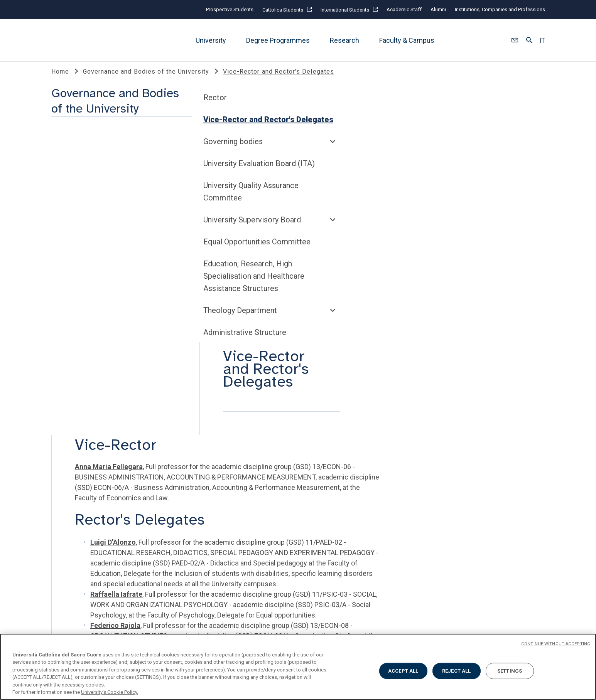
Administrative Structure (97, 399)
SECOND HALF (435, 454)
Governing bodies (85, 209)
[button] (515, 40)
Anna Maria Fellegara (257, 205)
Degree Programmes (278, 40)
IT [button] (542, 40)
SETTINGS (510, 671)
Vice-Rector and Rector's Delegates (120, 187)
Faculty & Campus (407, 40)
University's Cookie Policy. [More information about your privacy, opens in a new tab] (110, 692)
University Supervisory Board (104, 287)
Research (344, 40)
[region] (298, 667)
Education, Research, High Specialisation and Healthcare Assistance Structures (106, 343)
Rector (67, 165)
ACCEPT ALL (403, 671)
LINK (60, 454)
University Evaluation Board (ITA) (111, 231)
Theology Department (92, 377)
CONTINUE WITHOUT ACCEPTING (556, 644)
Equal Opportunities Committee (109, 309)
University (211, 40)
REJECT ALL (456, 671)
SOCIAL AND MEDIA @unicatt (330, 454)
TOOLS (184, 454)
